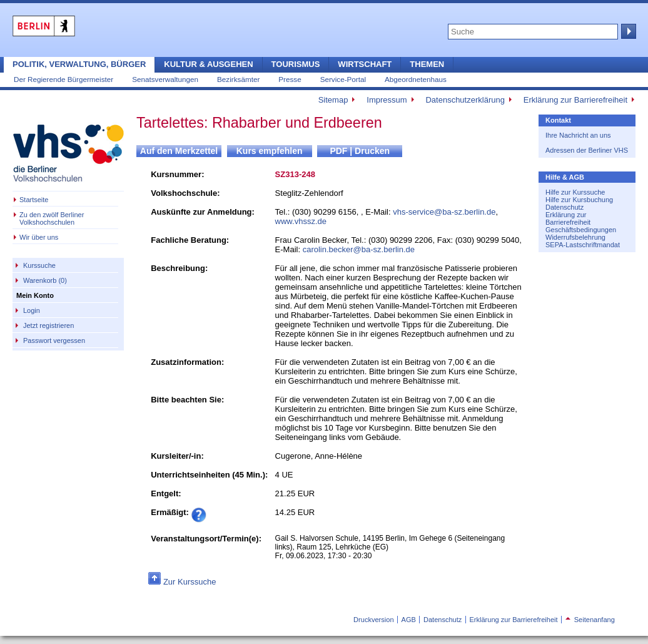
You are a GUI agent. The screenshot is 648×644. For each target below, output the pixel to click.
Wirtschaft (365, 64)
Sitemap (333, 100)
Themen (427, 64)
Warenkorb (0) (45, 280)
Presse (290, 79)
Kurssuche (39, 265)
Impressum (387, 100)
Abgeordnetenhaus (416, 79)
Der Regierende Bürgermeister (63, 79)
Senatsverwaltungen (165, 79)
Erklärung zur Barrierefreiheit (575, 100)
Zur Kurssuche (190, 582)
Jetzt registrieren (48, 325)
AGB (409, 620)
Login (32, 310)
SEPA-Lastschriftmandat (583, 245)
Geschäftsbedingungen (581, 230)
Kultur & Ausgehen (208, 64)
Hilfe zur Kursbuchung (579, 200)
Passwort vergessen (54, 340)
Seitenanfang (590, 620)
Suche (627, 31)
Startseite (34, 200)
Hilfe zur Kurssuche (575, 192)
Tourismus (296, 64)
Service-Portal (343, 79)
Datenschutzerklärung (465, 100)
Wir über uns (39, 237)
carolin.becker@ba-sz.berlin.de (359, 249)
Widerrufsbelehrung (575, 237)
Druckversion (373, 620)
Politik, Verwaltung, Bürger (79, 64)
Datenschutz (564, 207)
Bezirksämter (238, 79)
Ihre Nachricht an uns (578, 135)
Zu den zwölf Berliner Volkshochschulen (52, 218)
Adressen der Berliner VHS (587, 150)
